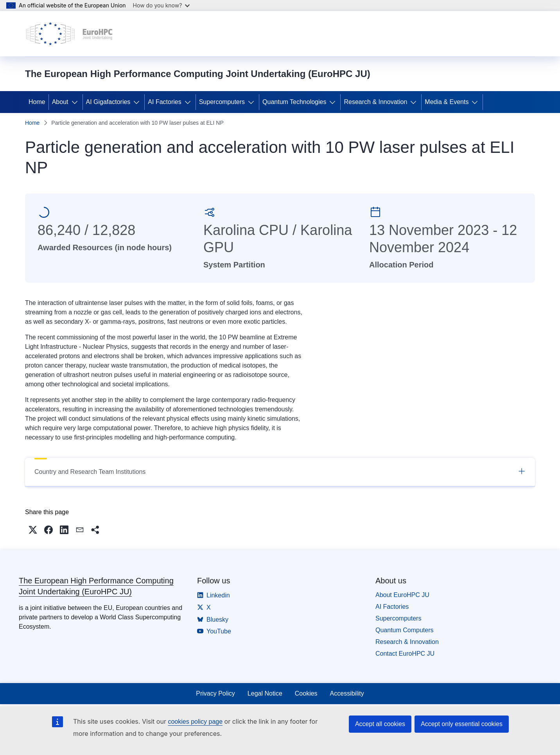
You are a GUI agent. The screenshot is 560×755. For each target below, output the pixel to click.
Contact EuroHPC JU (405, 654)
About (60, 102)
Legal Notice (265, 693)
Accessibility (347, 693)
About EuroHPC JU (402, 595)
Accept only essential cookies (462, 724)
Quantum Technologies (294, 102)
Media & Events (447, 102)
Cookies (306, 693)
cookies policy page (195, 722)
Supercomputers (222, 102)
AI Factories (164, 102)
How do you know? (162, 5)
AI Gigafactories (108, 102)
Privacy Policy (215, 693)
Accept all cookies (380, 724)
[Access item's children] (76, 102)
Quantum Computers (405, 630)
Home (37, 102)
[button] (33, 530)
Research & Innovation (375, 102)
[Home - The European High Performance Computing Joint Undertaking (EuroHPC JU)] (69, 34)
